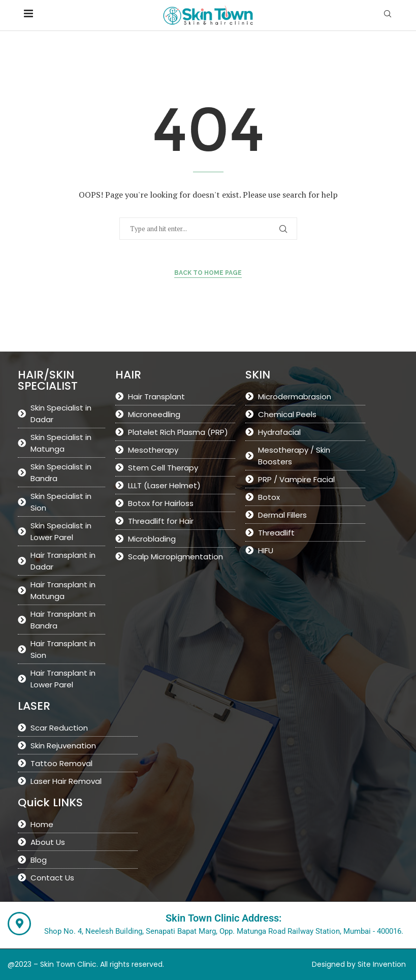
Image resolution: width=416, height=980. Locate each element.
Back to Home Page (208, 273)
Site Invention (382, 964)
